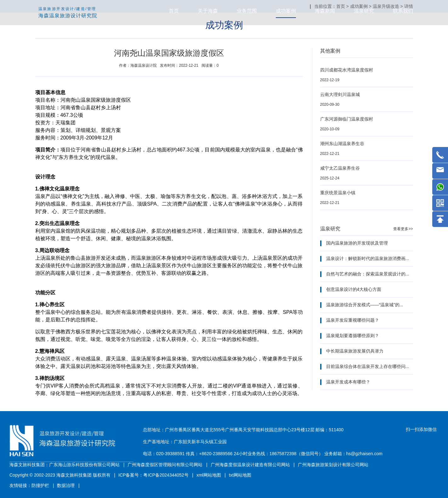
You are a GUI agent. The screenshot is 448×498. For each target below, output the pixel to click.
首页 (174, 11)
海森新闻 (325, 11)
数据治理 (66, 485)
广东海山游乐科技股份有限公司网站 (84, 465)
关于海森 (208, 11)
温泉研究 (364, 11)
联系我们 (403, 11)
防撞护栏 (40, 485)
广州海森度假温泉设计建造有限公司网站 (250, 465)
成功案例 (286, 11)
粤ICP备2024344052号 (166, 475)
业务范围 (247, 11)
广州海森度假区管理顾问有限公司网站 (165, 465)
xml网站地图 (209, 475)
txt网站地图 (240, 475)
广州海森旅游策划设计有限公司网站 (333, 465)
